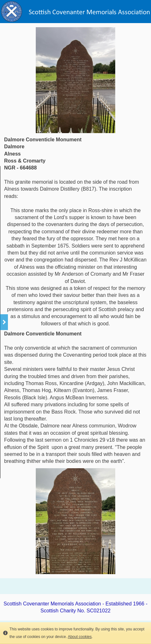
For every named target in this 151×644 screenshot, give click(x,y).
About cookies (80, 637)
